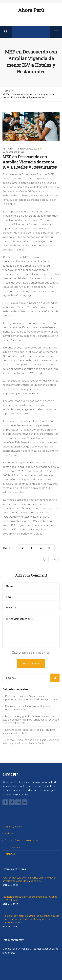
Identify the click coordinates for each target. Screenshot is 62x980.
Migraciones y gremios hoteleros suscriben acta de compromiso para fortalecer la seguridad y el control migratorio (31, 720)
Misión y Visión (13, 827)
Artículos (8, 149)
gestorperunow (15, 152)
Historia (9, 833)
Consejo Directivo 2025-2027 (21, 840)
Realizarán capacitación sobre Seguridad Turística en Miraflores (30, 898)
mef (54, 559)
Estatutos (10, 854)
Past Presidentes (14, 847)
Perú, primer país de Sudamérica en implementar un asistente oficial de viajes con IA (29, 879)
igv (45, 559)
